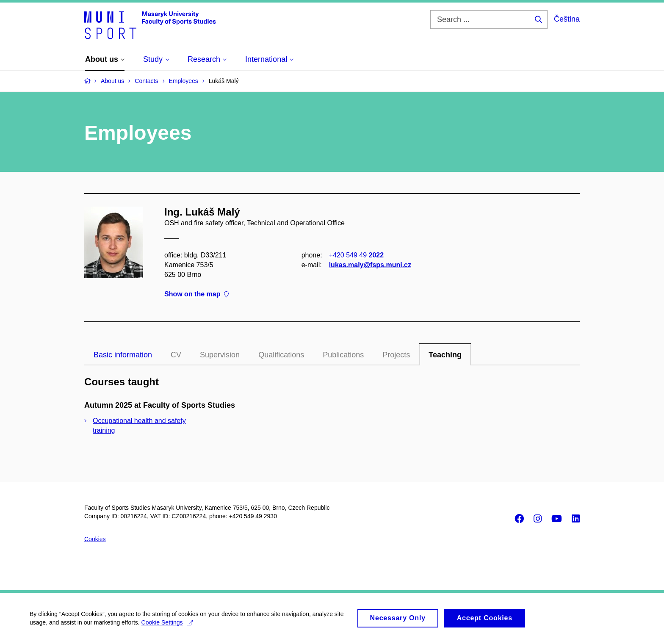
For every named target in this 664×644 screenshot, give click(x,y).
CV (176, 355)
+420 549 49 (356, 255)
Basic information (123, 355)
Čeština (567, 19)
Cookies (95, 539)
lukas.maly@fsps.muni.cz (370, 265)
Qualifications (281, 355)
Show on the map (196, 294)
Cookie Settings (167, 626)
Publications (343, 355)
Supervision (220, 355)
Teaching (445, 355)
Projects (396, 355)
